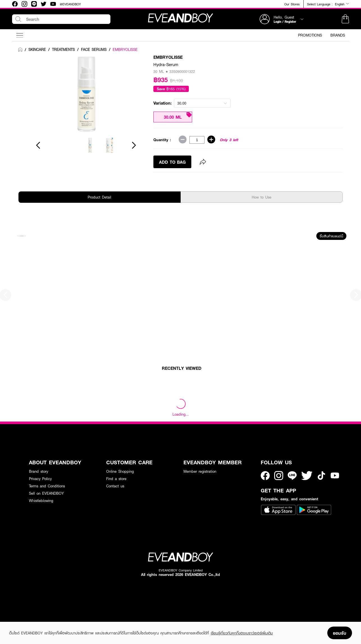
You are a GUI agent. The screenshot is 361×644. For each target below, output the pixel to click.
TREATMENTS (63, 49)
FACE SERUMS (94, 49)
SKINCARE (37, 49)
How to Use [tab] (262, 197)
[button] (345, 19)
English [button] (342, 4)
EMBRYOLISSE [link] (125, 49)
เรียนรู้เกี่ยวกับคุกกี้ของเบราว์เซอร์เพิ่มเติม (242, 633)
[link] (20, 50)
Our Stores (292, 4)
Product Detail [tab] (99, 197)
